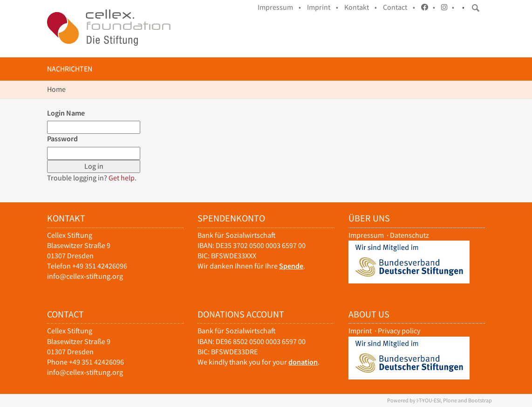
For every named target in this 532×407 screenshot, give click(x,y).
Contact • (399, 7)
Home (56, 89)
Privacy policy (399, 331)
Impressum (366, 235)
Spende (291, 266)
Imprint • (323, 7)
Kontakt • (361, 7)
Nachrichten (70, 69)
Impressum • (279, 7)
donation (303, 362)
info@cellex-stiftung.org (85, 276)
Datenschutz (409, 235)
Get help (122, 178)
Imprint (360, 331)
